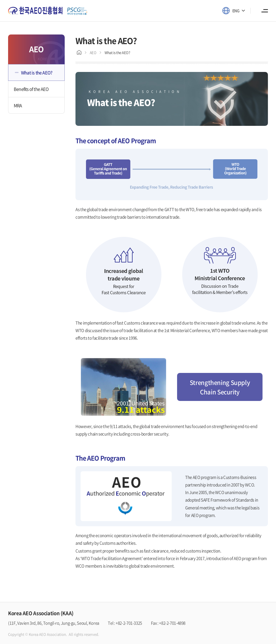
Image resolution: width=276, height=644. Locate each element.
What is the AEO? (37, 72)
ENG (236, 11)
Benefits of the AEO (31, 89)
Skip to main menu (0, 0)
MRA (18, 105)
